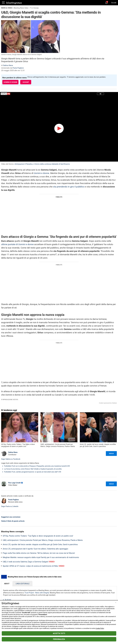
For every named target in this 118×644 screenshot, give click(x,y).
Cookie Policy (100, 628)
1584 (19, 609)
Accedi (114, 3)
